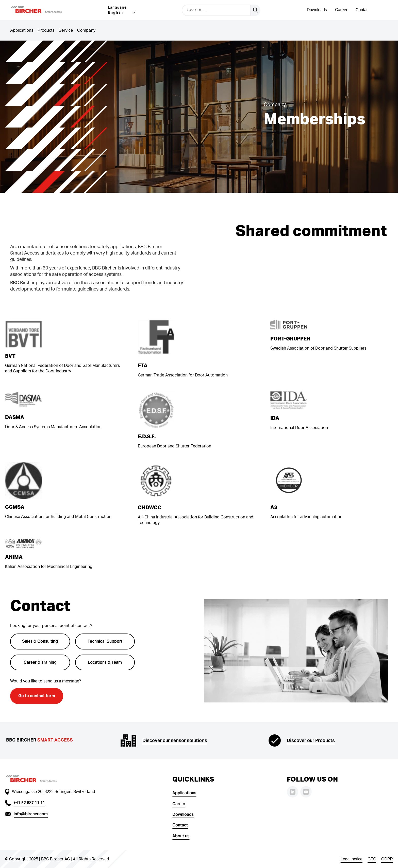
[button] (43, 10)
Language (117, 7)
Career (341, 10)
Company (86, 30)
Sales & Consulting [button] (40, 641)
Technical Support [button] (105, 641)
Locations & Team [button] (105, 662)
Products (46, 30)
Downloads (317, 10)
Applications (22, 30)
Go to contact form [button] (37, 696)
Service (66, 30)
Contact (363, 10)
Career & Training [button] (40, 662)
